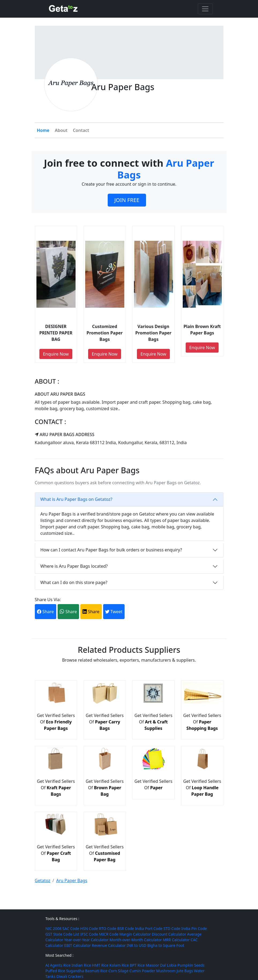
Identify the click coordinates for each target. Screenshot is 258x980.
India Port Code (149, 928)
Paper (156, 788)
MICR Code (109, 934)
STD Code (172, 928)
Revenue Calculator (109, 945)
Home (43, 130)
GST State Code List (63, 934)
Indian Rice (81, 965)
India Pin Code (194, 928)
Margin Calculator (135, 934)
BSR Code (126, 928)
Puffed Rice (55, 971)
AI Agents (54, 965)
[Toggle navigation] (205, 9)
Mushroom (166, 971)
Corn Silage (119, 971)
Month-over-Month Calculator (136, 940)
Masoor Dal (156, 965)
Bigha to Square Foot (166, 945)
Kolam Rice (119, 965)
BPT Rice (137, 965)
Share (45, 612)
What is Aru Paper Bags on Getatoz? (76, 499)
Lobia (172, 965)
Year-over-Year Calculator (87, 940)
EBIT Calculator (78, 945)
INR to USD (137, 945)
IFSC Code (89, 934)
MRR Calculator (176, 940)
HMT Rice (100, 965)
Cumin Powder (142, 971)
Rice (67, 965)
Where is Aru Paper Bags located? (74, 566)
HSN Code (89, 928)
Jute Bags (185, 971)
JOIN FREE (127, 200)
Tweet (114, 612)
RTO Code (108, 928)
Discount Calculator (169, 934)
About (61, 130)
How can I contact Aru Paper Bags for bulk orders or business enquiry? (111, 550)
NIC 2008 (54, 928)
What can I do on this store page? (74, 582)
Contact (81, 130)
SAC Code (71, 928)
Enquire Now (56, 354)
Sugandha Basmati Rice (87, 971)
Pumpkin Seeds (191, 965)
